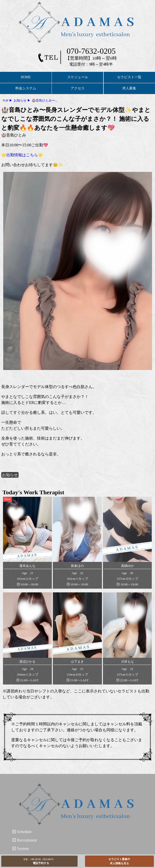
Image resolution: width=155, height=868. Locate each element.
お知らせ (10, 475)
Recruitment (25, 840)
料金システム (26, 88)
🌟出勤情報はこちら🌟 (22, 155)
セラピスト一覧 (129, 77)
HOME (26, 77)
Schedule (22, 832)
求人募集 (129, 88)
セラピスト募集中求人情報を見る (119, 861)
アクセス (78, 88)
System (21, 849)
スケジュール (78, 77)
